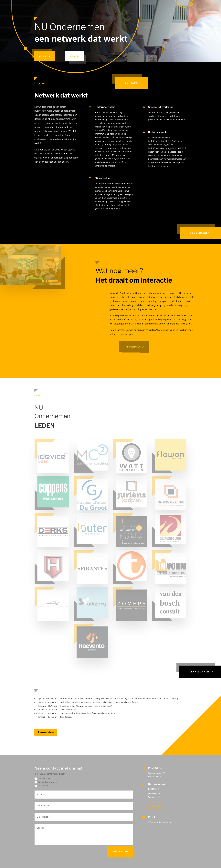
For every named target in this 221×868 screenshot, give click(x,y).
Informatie (41, 786)
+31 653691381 (155, 803)
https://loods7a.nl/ (157, 810)
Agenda (45, 56)
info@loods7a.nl (156, 806)
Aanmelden (46, 732)
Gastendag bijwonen (46, 782)
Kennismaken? (200, 672)
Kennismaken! (200, 233)
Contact (131, 83)
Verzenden (120, 851)
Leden (75, 56)
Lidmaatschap (43, 778)
